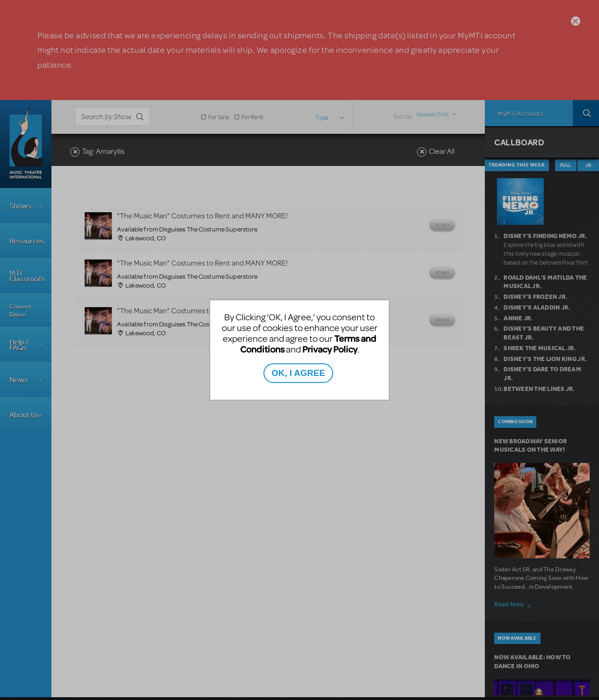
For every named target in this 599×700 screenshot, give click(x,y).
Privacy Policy (330, 349)
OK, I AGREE (298, 373)
